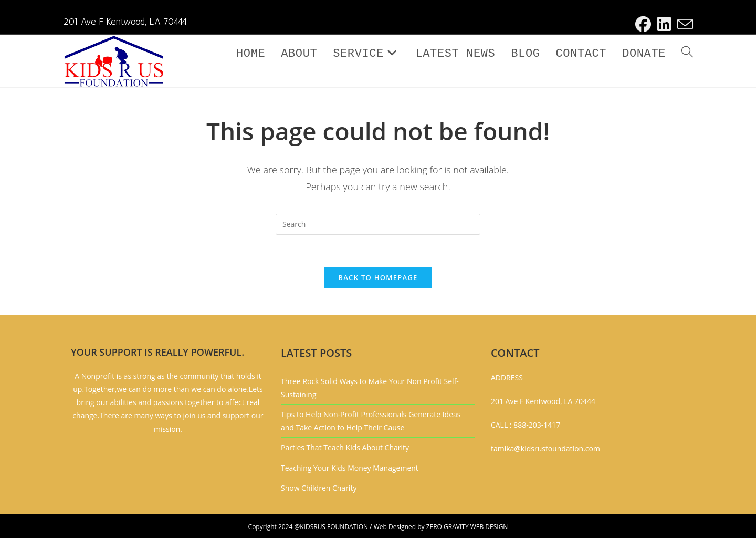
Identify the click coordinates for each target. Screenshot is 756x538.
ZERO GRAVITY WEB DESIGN (467, 527)
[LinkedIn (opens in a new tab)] (664, 24)
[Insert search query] (378, 224)
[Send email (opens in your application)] (684, 24)
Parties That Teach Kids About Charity (345, 447)
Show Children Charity (319, 488)
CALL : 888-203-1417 (526, 425)
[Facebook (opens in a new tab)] (643, 24)
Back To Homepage (378, 277)
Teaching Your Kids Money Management (350, 468)
